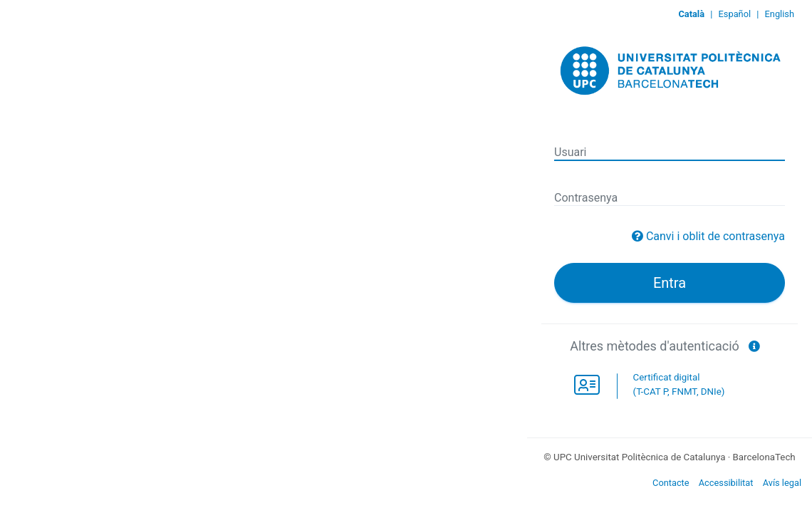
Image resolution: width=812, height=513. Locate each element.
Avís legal (782, 483)
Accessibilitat (726, 483)
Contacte (671, 483)
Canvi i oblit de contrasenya (715, 236)
